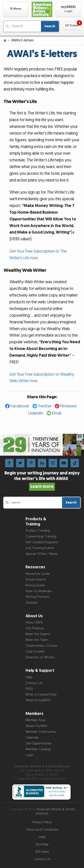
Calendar (32, 738)
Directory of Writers (40, 657)
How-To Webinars (39, 591)
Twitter (45, 406)
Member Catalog (38, 749)
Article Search (36, 580)
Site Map (42, 844)
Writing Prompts (37, 597)
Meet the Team (37, 640)
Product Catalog (38, 531)
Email (57, 413)
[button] (16, 9)
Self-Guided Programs (42, 542)
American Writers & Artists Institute (56, 811)
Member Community (41, 732)
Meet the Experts (38, 634)
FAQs (29, 689)
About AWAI (34, 623)
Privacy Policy (42, 822)
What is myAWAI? (38, 700)
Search (50, 26)
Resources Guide (38, 574)
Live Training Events (40, 548)
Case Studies (35, 652)
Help (29, 677)
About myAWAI (36, 726)
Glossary (32, 603)
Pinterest (68, 406)
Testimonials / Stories (41, 646)
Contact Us (34, 683)
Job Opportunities (39, 743)
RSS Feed (42, 852)
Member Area (35, 720)
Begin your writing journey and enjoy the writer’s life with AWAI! (42, 480)
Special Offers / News (42, 554)
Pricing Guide (35, 585)
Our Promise (34, 628)
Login (29, 755)
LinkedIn (36, 413)
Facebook (20, 406)
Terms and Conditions (42, 830)
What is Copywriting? (41, 694)
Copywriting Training (41, 536)
